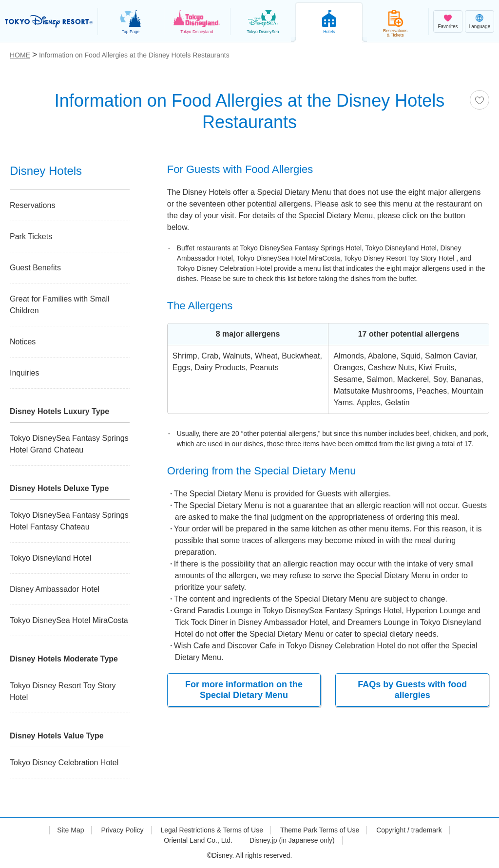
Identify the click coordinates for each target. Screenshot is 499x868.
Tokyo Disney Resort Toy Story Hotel (63, 691)
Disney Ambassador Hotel (55, 589)
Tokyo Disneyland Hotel (50, 558)
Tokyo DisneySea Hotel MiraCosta (69, 620)
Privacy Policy (122, 830)
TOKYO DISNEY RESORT (49, 21)
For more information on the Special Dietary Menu (244, 690)
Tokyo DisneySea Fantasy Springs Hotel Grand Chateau (69, 444)
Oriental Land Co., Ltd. (198, 840)
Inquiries (24, 373)
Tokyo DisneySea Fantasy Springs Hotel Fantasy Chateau (69, 521)
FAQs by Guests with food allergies (412, 690)
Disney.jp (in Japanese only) (292, 840)
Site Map (70, 830)
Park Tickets (31, 236)
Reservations (32, 205)
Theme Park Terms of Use (320, 830)
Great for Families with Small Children (60, 305)
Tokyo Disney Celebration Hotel (64, 763)
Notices (23, 342)
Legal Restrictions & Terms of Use (212, 830)
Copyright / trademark (409, 830)
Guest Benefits (35, 268)
